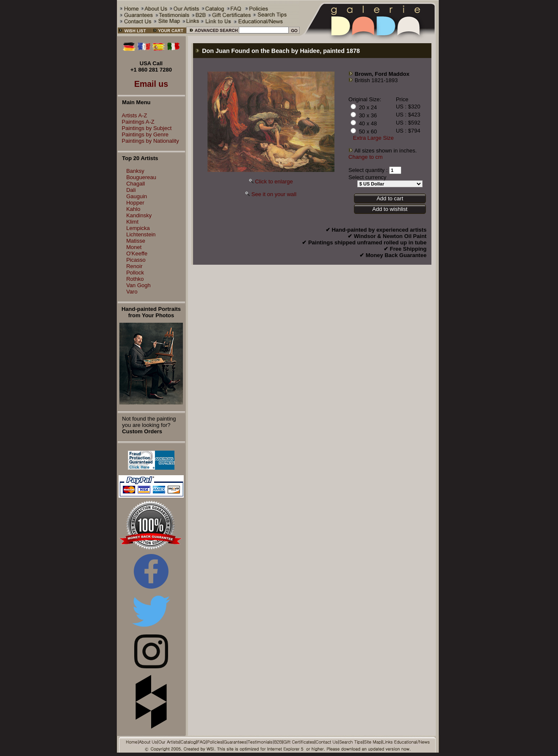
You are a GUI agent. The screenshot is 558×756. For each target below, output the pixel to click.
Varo (132, 292)
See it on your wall (274, 194)
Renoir (134, 266)
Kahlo (133, 209)
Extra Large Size (373, 138)
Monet (134, 247)
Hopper (135, 203)
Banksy (135, 171)
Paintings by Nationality (148, 141)
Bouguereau (141, 177)
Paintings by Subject (145, 128)
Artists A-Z (133, 115)
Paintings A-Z (136, 122)
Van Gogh (138, 285)
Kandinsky (139, 215)
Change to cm (366, 157)
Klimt (132, 222)
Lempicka (138, 228)
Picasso (136, 260)
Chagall (135, 184)
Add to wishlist (390, 209)
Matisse (136, 241)
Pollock (135, 273)
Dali (131, 190)
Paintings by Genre (143, 134)
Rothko (135, 279)
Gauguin (137, 196)
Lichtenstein (141, 234)
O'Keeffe (137, 253)
